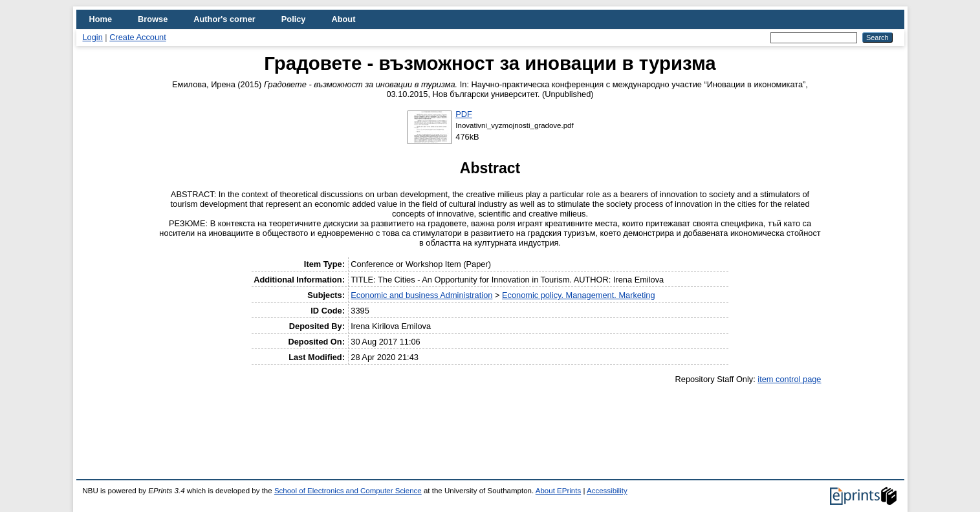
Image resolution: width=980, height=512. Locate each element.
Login (93, 37)
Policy (294, 19)
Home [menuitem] (101, 19)
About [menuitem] (343, 19)
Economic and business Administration (421, 295)
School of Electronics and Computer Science (348, 491)
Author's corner (224, 19)
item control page (789, 379)
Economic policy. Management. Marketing (579, 295)
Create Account (138, 37)
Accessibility (607, 491)
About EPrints (558, 491)
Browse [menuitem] (153, 19)
